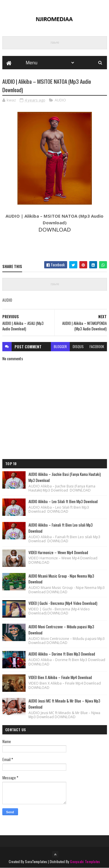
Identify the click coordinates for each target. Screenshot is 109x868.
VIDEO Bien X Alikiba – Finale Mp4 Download (60, 677)
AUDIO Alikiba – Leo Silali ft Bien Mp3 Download (63, 501)
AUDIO (60, 100)
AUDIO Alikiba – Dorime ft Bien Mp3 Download (62, 654)
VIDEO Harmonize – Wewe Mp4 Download (58, 552)
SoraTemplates (36, 861)
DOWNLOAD (55, 230)
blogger (60, 346)
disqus (78, 346)
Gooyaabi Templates (85, 861)
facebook (97, 346)
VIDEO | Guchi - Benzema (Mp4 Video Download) (63, 603)
